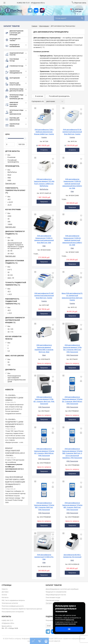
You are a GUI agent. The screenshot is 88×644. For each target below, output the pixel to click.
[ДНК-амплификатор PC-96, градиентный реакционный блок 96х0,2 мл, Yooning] (72, 116)
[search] (69, 18)
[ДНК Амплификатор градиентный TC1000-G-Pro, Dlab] (44, 541)
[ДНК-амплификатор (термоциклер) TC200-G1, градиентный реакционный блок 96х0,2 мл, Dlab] (44, 222)
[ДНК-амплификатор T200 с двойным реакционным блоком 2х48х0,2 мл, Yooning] (44, 116)
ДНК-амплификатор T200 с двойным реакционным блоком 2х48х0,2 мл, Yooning (44, 132)
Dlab (72, 191)
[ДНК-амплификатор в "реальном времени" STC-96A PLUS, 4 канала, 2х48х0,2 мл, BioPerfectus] (44, 165)
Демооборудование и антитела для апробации (62, 589)
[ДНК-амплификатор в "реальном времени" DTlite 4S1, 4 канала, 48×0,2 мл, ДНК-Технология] (44, 383)
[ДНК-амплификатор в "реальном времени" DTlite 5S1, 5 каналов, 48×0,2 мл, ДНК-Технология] (72, 331)
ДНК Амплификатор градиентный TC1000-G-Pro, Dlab (44, 557)
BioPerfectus (44, 189)
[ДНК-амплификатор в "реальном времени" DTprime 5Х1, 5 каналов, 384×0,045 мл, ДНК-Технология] (72, 383)
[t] (30, 10)
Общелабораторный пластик (56, 595)
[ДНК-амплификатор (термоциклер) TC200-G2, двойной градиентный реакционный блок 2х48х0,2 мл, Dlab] (72, 222)
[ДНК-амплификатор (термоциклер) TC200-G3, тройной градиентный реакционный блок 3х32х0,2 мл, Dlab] (72, 165)
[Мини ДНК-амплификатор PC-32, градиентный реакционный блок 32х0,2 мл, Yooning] (72, 280)
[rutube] (42, 10)
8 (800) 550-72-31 (23, 3)
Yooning (44, 137)
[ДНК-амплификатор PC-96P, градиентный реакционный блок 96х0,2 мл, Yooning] (44, 280)
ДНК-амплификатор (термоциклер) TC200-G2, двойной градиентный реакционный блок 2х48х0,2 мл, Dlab (72, 240)
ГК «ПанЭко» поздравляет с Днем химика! (14, 398)
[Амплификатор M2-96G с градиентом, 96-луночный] (72, 541)
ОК (69, 629)
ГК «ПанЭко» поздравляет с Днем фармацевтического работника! (14, 423)
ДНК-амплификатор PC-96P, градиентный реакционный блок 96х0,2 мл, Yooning (44, 296)
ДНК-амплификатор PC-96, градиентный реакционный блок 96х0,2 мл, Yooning (72, 132)
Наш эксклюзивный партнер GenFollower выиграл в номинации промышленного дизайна (15, 482)
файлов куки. (70, 620)
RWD (72, 560)
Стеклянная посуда (52, 600)
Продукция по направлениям (56, 592)
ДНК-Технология (72, 355)
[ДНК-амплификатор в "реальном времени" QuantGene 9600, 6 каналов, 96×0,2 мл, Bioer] (44, 331)
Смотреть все (10, 183)
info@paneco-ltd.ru (38, 3)
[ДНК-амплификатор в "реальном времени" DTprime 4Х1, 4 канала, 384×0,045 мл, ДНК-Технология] (44, 435)
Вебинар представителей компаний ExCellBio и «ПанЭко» (15, 452)
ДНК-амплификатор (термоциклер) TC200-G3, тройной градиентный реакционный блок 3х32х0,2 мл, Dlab (72, 184)
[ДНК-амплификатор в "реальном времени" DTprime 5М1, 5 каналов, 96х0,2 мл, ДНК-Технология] (44, 489)
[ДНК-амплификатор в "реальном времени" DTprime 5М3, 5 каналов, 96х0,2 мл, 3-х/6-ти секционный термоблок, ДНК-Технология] (72, 435)
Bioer (44, 355)
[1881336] (22, 144)
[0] (10, 144)
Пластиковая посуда (53, 597)
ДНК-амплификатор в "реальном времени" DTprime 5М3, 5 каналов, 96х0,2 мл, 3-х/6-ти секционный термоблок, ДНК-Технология (72, 453)
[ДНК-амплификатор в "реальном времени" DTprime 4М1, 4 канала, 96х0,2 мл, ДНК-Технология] (72, 489)
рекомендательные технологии (65, 624)
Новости (9, 390)
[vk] (36, 10)
